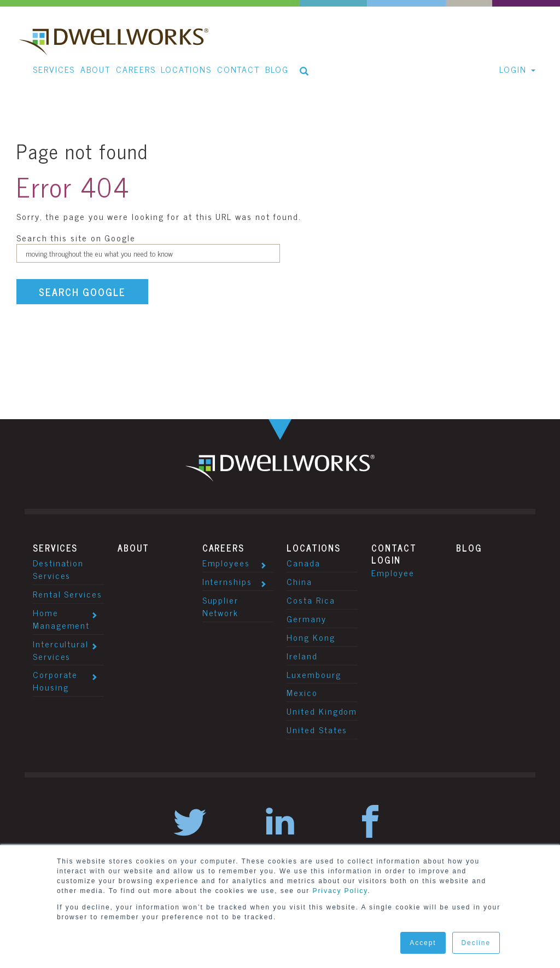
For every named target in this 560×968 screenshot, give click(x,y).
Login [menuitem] (513, 69)
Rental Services (68, 594)
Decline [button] (476, 943)
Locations (313, 548)
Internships (227, 581)
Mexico (302, 692)
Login (386, 560)
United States (317, 729)
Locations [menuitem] (186, 69)
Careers (223, 548)
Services (55, 548)
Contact (394, 548)
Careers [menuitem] (136, 69)
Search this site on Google (76, 237)
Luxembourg (314, 674)
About (134, 548)
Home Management (61, 619)
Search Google (82, 292)
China (299, 581)
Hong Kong (311, 637)
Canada (304, 563)
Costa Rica (311, 600)
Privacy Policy (340, 891)
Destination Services (58, 569)
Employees (226, 563)
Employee (393, 572)
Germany (306, 618)
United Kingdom (322, 711)
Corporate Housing (55, 680)
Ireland (302, 656)
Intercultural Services (61, 650)
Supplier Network (220, 606)
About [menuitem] (95, 69)
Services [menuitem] (54, 69)
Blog (469, 548)
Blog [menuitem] (277, 69)
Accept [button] (423, 943)
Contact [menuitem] (238, 69)
